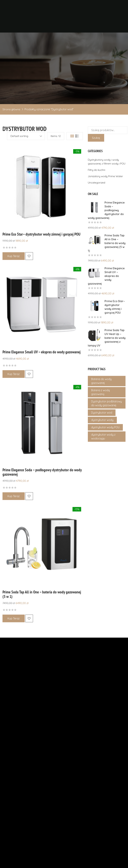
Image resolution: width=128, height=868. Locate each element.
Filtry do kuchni (97, 174)
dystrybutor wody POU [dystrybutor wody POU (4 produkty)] (105, 431)
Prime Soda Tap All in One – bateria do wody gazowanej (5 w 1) (42, 593)
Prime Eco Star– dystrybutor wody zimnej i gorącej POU (41, 234)
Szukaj (96, 138)
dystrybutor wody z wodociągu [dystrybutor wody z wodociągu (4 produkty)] (103, 440)
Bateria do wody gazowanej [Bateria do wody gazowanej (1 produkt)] (101, 385)
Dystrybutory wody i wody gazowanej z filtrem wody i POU (104, 163)
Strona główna (12, 109)
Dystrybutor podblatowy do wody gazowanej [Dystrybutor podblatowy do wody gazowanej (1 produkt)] (106, 407)
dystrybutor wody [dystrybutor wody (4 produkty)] (102, 424)
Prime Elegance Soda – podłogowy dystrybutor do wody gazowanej (42, 471)
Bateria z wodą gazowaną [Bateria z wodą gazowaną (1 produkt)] (100, 396)
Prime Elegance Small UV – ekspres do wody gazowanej (41, 352)
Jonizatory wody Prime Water (106, 180)
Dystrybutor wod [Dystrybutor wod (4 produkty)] (102, 416)
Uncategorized (97, 186)
